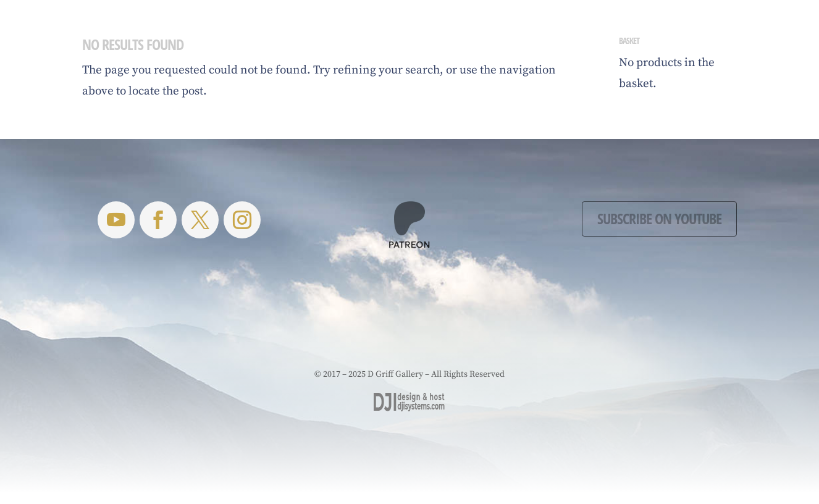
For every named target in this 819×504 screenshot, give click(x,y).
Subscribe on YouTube (659, 218)
